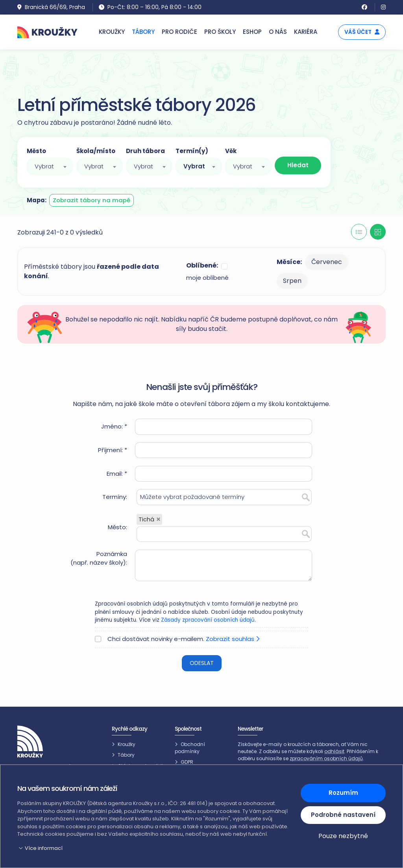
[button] (154, 848)
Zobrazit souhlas (233, 639)
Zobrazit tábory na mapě (92, 200)
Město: (117, 527)
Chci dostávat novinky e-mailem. (183, 639)
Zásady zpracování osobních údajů (208, 620)
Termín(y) (192, 151)
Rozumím (343, 793)
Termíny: (115, 497)
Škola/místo (96, 151)
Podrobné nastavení (343, 815)
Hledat (298, 165)
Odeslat (202, 663)
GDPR (187, 762)
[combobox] (50, 166)
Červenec (327, 262)
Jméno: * (114, 426)
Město (36, 151)
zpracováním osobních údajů (326, 758)
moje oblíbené (207, 278)
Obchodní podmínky (190, 748)
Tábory (126, 755)
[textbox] (50, 166)
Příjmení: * (113, 450)
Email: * (117, 474)
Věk (231, 151)
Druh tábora (145, 151)
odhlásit (334, 751)
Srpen (292, 281)
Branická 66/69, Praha (51, 7)
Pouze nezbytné (343, 836)
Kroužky (127, 744)
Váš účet (362, 32)
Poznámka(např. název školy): (99, 558)
